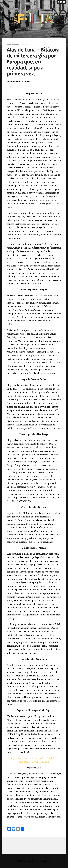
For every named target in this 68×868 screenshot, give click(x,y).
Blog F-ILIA (27, 861)
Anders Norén (46, 861)
